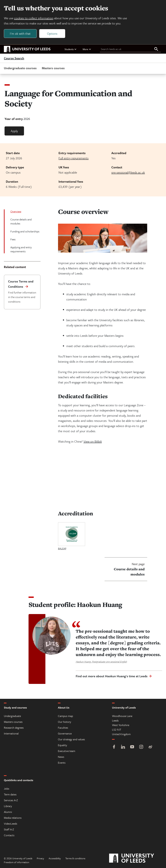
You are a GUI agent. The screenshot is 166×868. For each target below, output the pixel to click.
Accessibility (55, 858)
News (61, 757)
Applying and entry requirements (21, 249)
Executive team (67, 751)
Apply (14, 131)
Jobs (7, 789)
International (11, 733)
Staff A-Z (9, 829)
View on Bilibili (93, 442)
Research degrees (14, 728)
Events (62, 763)
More (87, 49)
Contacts (9, 835)
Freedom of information (17, 862)
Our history (65, 722)
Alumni (8, 812)
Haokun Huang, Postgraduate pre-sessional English (101, 662)
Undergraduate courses (20, 68)
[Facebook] (114, 747)
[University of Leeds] (136, 858)
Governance (65, 733)
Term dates (10, 794)
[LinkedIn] (123, 747)
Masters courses (53, 68)
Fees (13, 239)
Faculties (63, 728)
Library (8, 806)
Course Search (14, 58)
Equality (62, 745)
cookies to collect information (34, 18)
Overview (16, 212)
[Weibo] (150, 747)
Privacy (40, 858)
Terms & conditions (75, 858)
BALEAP (62, 548)
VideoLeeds (11, 824)
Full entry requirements (74, 158)
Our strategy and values (71, 739)
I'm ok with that (20, 33)
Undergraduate (12, 716)
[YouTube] (132, 747)
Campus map (65, 716)
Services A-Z (11, 800)
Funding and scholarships (25, 232)
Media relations (13, 818)
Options (52, 33)
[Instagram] (141, 747)
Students (71, 49)
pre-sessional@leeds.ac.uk (128, 173)
